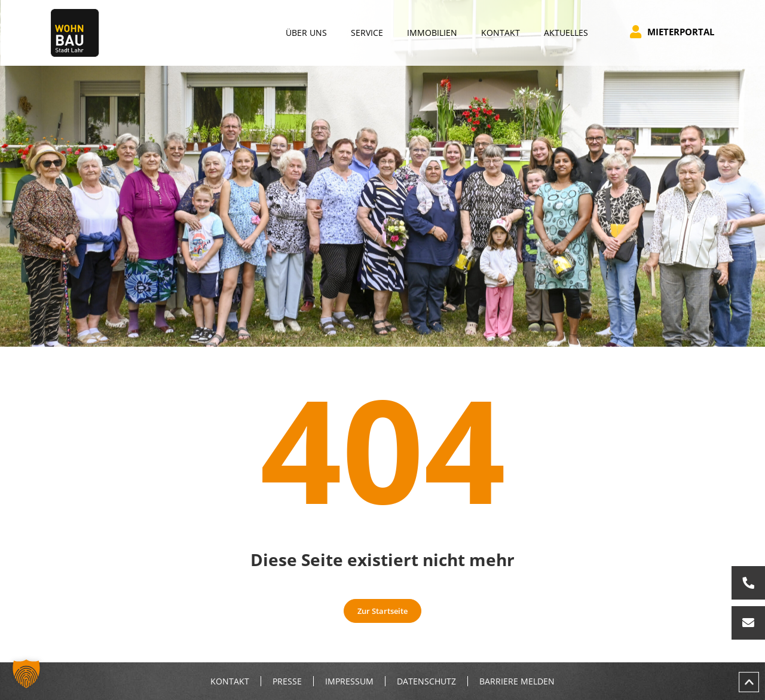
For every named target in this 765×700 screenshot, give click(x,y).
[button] (26, 674)
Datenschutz (426, 681)
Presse (287, 681)
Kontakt (230, 681)
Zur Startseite (382, 611)
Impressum (349, 681)
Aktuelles (566, 33)
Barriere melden (517, 681)
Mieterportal (672, 32)
